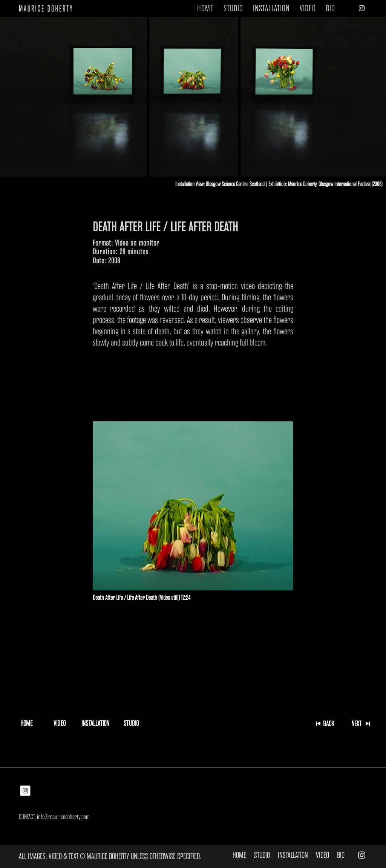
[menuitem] (205, 8)
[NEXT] (360, 724)
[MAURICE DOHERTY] (48, 8)
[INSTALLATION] (95, 723)
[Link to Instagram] (361, 8)
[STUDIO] (131, 723)
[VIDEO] (60, 723)
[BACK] (326, 724)
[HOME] (26, 723)
